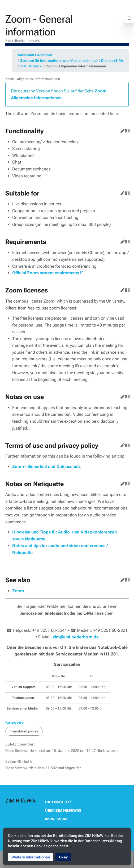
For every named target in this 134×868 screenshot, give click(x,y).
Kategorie (15, 722)
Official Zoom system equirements (46, 273)
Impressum (56, 819)
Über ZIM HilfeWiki (63, 810)
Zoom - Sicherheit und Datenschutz (46, 466)
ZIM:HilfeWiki (31, 66)
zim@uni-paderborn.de (76, 637)
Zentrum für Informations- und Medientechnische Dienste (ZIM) (72, 61)
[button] (31, 857)
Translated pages (24, 731)
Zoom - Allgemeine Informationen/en (76, 66)
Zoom (18, 591)
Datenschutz (58, 802)
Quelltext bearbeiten (126, 130)
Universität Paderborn (34, 55)
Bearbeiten (122, 130)
